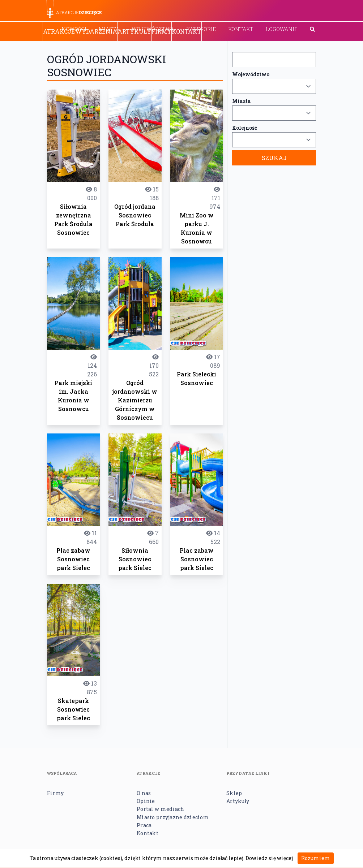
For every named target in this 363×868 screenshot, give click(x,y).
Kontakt (241, 29)
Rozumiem (316, 858)
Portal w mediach (160, 809)
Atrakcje (59, 31)
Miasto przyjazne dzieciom (173, 817)
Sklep (234, 793)
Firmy (161, 31)
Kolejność (245, 128)
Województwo (251, 74)
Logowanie (282, 29)
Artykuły (134, 31)
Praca (144, 825)
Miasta (242, 101)
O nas (144, 793)
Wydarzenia (96, 31)
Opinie (146, 801)
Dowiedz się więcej (269, 858)
